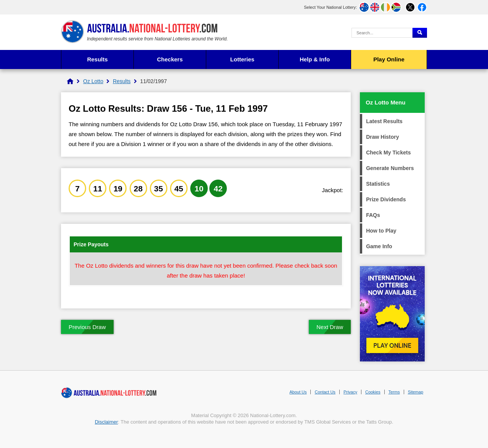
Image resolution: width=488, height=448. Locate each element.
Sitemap (416, 392)
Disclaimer (107, 422)
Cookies (373, 392)
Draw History (382, 137)
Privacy (350, 392)
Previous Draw (87, 327)
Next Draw (330, 327)
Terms (394, 392)
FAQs (373, 215)
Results (97, 59)
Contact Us (325, 392)
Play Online (389, 59)
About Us (298, 392)
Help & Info (315, 59)
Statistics (378, 184)
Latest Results (384, 121)
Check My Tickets (388, 153)
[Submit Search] (420, 33)
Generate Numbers (390, 168)
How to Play (381, 231)
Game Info (379, 246)
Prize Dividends (386, 199)
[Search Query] (382, 33)
